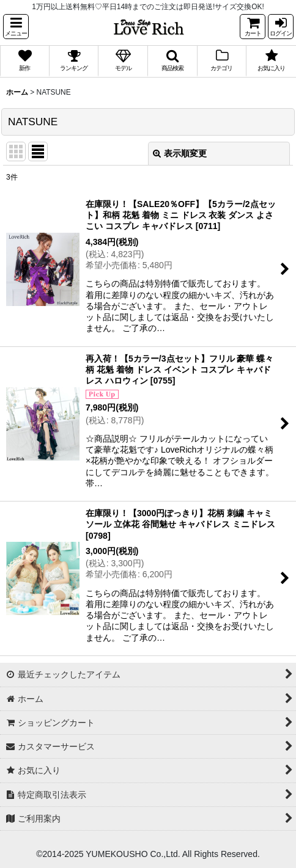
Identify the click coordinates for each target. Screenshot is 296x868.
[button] (16, 27)
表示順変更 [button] (180, 153)
